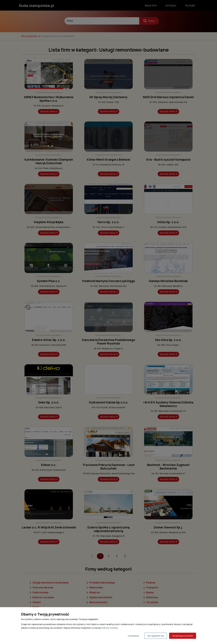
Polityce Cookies (110, 628)
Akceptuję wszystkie (183, 636)
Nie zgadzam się (156, 636)
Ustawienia (133, 636)
